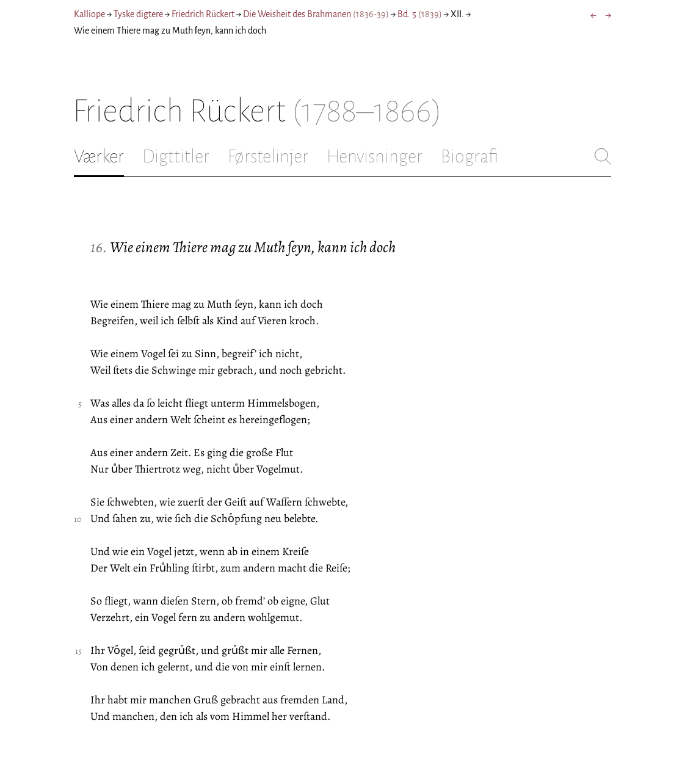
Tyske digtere (138, 14)
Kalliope (89, 14)
